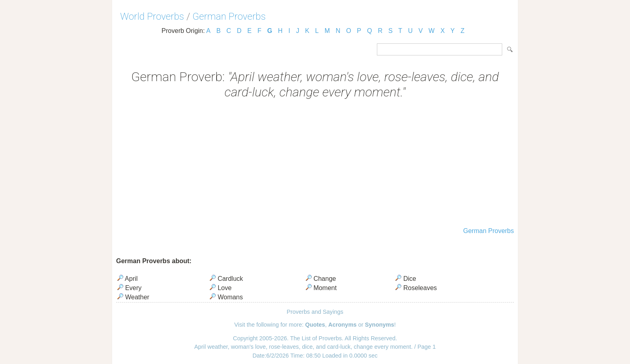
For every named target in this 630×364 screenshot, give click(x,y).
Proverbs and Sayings (315, 312)
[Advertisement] (315, 164)
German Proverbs (229, 16)
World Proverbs (152, 16)
